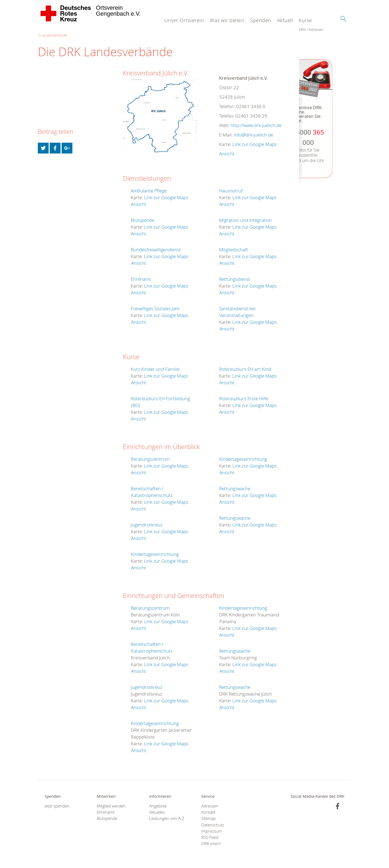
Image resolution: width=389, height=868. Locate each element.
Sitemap (209, 813)
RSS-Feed (210, 832)
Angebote (158, 801)
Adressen (55, 30)
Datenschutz (213, 819)
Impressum (212, 826)
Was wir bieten (227, 20)
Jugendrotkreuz (147, 519)
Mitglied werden (111, 801)
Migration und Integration (246, 215)
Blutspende (142, 215)
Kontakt (208, 807)
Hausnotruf (231, 185)
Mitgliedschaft (234, 244)
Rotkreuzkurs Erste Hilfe (244, 393)
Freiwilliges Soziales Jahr (155, 303)
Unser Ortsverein (184, 20)
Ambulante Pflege (149, 185)
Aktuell (285, 20)
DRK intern (211, 838)
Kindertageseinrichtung (155, 549)
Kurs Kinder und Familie (155, 364)
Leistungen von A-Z (167, 813)
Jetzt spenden (57, 801)
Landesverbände (78, 30)
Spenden (261, 20)
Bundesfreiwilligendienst (156, 244)
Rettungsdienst (235, 274)
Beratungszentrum (150, 454)
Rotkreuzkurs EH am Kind (245, 364)
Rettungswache (235, 483)
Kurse (305, 20)
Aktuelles (157, 807)
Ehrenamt (141, 274)
